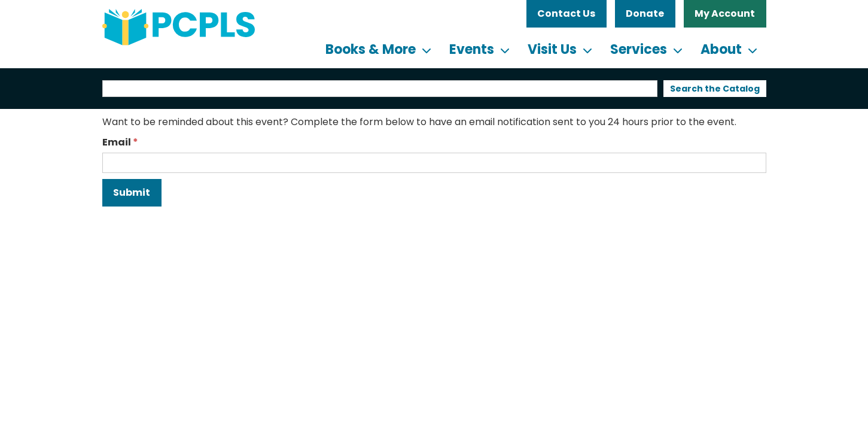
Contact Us (566, 13)
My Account (725, 13)
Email (117, 142)
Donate (645, 13)
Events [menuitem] (472, 49)
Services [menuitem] (639, 49)
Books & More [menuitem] (371, 49)
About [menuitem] (721, 49)
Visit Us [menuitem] (552, 49)
